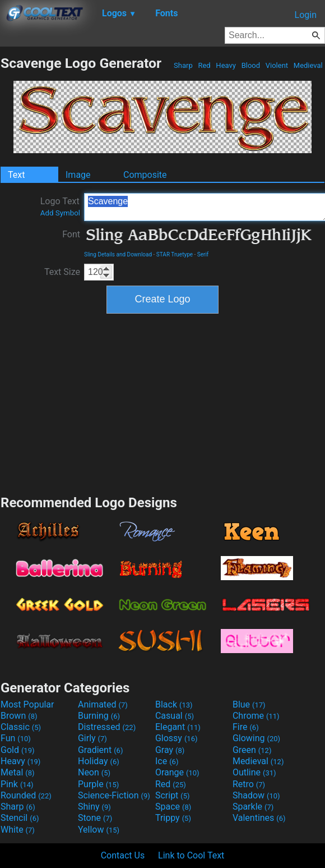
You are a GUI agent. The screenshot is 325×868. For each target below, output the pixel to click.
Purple (98, 784)
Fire (246, 727)
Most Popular (27, 704)
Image (78, 175)
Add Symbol (60, 213)
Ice (167, 761)
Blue (249, 704)
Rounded (26, 795)
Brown (19, 716)
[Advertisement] (162, 403)
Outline (254, 772)
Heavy (226, 65)
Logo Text (60, 206)
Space (173, 807)
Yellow (99, 830)
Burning (99, 716)
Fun (16, 738)
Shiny (94, 807)
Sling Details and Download (118, 254)
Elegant (178, 727)
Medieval (308, 65)
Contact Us (123, 855)
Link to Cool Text (191, 855)
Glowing (256, 738)
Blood (250, 65)
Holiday (99, 761)
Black (174, 704)
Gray (170, 750)
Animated (103, 704)
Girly (92, 738)
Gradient (100, 750)
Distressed (107, 727)
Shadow (256, 795)
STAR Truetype (175, 254)
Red (204, 65)
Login (306, 15)
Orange (177, 772)
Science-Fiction (114, 795)
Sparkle (253, 807)
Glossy (177, 738)
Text (16, 175)
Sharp (183, 65)
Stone (95, 818)
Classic (21, 727)
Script (173, 795)
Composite (145, 175)
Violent (277, 65)
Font (71, 234)
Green (252, 750)
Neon (94, 772)
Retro (249, 784)
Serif (203, 254)
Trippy (173, 818)
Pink (17, 784)
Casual (175, 716)
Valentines (259, 818)
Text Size (62, 272)
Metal (18, 772)
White (18, 830)
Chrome (256, 716)
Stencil (20, 818)
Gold (18, 750)
